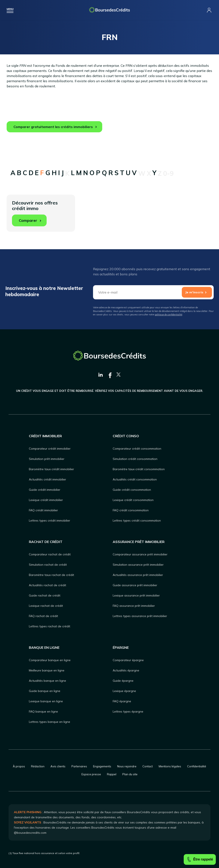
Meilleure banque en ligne (47, 670)
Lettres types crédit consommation (137, 521)
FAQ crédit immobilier (43, 510)
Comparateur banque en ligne (50, 660)
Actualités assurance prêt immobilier (138, 575)
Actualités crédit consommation (135, 479)
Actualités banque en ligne (47, 681)
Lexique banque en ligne (46, 701)
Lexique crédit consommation (133, 500)
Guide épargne (123, 681)
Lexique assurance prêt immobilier (136, 595)
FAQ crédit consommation (131, 510)
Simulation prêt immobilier (47, 459)
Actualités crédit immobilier (47, 479)
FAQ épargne (122, 701)
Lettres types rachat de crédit (50, 626)
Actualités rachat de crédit (47, 585)
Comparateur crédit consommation (137, 449)
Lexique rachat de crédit (46, 606)
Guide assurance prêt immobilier (135, 585)
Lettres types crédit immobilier (50, 521)
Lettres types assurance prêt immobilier (140, 616)
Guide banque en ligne (45, 691)
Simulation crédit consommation (135, 459)
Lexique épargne (124, 691)
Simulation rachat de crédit (48, 565)
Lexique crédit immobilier (46, 500)
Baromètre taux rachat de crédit (51, 575)
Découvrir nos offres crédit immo (35, 213)
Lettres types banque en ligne (50, 722)
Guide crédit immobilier (45, 490)
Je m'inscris (194, 292)
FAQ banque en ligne (43, 711)
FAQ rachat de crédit (43, 616)
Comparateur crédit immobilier (50, 449)
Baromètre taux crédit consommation (139, 469)
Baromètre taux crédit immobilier (51, 469)
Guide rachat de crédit (45, 595)
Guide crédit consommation (132, 490)
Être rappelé (200, 859)
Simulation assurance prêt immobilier (138, 565)
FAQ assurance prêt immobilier (134, 606)
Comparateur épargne (128, 660)
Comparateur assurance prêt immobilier (140, 554)
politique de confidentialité (169, 315)
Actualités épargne (126, 670)
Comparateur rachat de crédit (50, 554)
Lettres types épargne (128, 711)
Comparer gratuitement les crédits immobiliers (53, 127)
